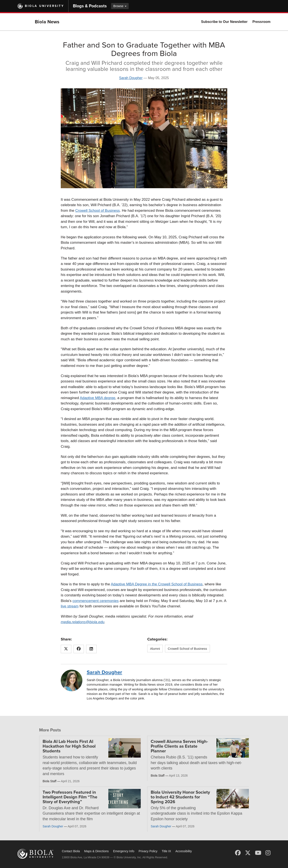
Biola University (44, 6)
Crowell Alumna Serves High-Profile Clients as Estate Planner (179, 746)
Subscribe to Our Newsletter (224, 22)
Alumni (155, 649)
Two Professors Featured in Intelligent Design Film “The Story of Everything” (70, 797)
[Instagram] (268, 853)
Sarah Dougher (131, 78)
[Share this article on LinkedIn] (91, 649)
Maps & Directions (96, 851)
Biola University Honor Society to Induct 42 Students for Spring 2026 (180, 797)
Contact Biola (71, 851)
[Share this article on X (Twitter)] (66, 649)
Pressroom (261, 22)
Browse (120, 6)
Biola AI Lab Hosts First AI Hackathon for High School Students (69, 746)
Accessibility (184, 851)
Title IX (166, 851)
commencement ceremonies (96, 601)
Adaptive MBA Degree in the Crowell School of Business (157, 584)
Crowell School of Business (98, 211)
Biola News (47, 22)
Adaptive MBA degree (98, 398)
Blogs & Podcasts (90, 6)
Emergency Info (124, 851)
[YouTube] (258, 853)
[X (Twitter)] (248, 853)
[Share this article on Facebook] (79, 649)
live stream (70, 606)
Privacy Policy (148, 851)
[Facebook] (238, 853)
